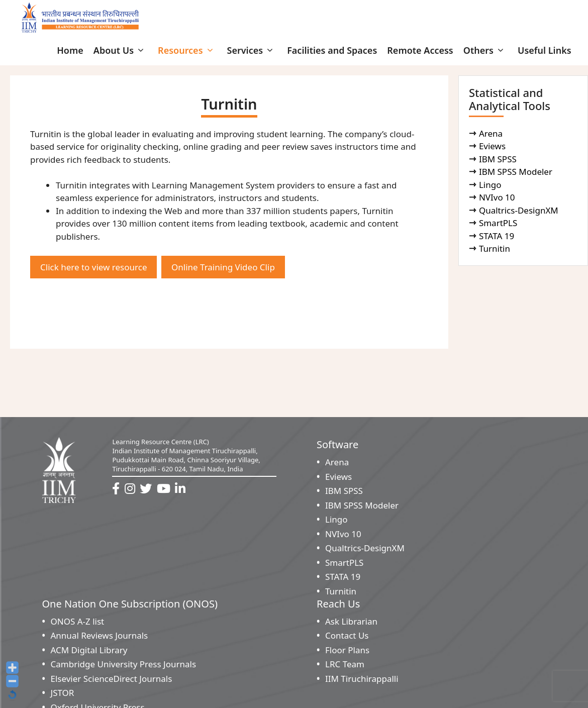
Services (252, 50)
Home (70, 50)
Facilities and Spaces (332, 50)
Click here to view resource (93, 267)
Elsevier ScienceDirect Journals (112, 679)
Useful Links (545, 50)
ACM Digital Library (89, 650)
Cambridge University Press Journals (124, 664)
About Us (121, 50)
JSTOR (63, 693)
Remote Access (420, 50)
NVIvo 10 (498, 197)
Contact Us (347, 635)
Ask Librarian (351, 621)
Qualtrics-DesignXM (520, 210)
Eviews (494, 146)
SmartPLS (499, 223)
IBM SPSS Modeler (517, 172)
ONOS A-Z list (78, 621)
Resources (187, 50)
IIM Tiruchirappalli (362, 679)
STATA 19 (498, 236)
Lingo (491, 185)
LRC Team (345, 664)
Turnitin (496, 248)
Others (485, 50)
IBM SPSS (499, 159)
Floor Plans (347, 650)
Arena (492, 133)
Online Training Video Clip (223, 267)
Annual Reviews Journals (100, 635)
